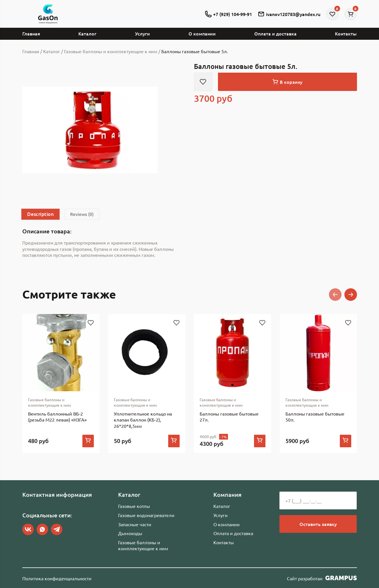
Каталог (87, 33)
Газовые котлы (134, 506)
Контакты (346, 33)
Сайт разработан (322, 578)
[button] (335, 295)
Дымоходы (130, 533)
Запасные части (135, 524)
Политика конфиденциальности (57, 578)
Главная (31, 33)
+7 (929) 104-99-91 (228, 14)
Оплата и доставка (275, 33)
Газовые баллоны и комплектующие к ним (143, 545)
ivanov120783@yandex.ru (289, 14)
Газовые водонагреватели (146, 515)
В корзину (287, 82)
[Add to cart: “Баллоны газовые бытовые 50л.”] (346, 441)
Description (40, 214)
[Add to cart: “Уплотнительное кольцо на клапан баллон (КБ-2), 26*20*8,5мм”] (174, 441)
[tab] (41, 214)
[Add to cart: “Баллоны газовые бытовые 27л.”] (260, 441)
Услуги (142, 33)
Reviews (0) (82, 214)
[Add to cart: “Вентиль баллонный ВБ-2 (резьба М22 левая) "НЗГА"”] (88, 441)
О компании (202, 33)
